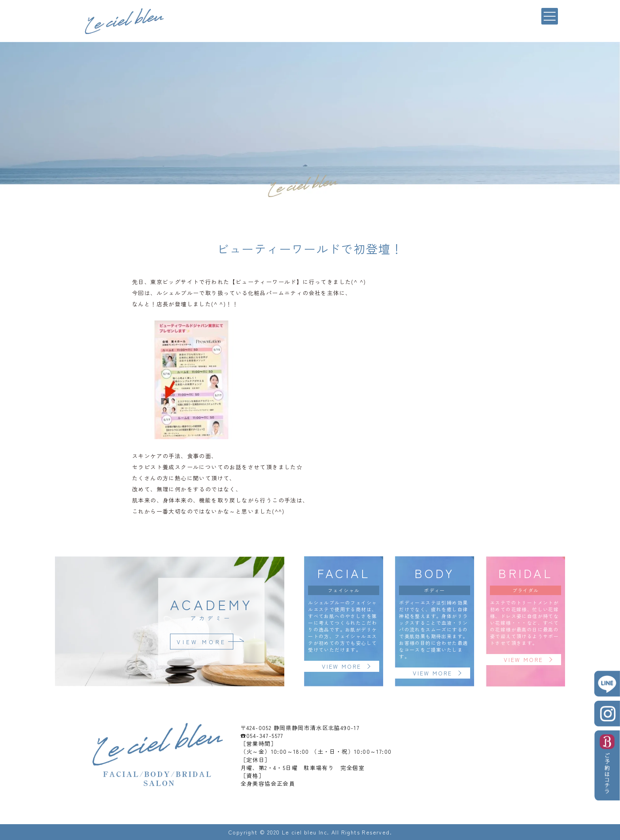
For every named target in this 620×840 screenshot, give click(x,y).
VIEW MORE (201, 641)
